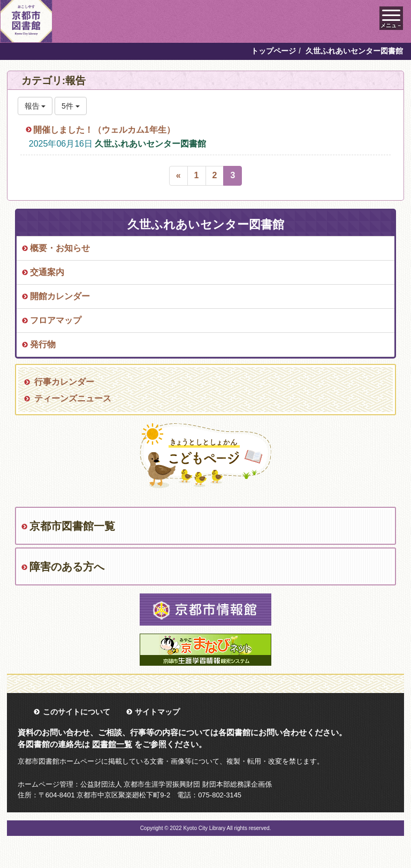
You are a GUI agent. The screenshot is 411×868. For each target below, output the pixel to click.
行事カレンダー (64, 382)
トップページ (273, 51)
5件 (71, 106)
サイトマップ (157, 712)
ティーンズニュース (73, 398)
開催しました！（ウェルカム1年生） (104, 130)
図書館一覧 (112, 744)
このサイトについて (77, 712)
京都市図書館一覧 (72, 526)
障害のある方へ (67, 567)
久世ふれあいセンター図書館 (150, 144)
